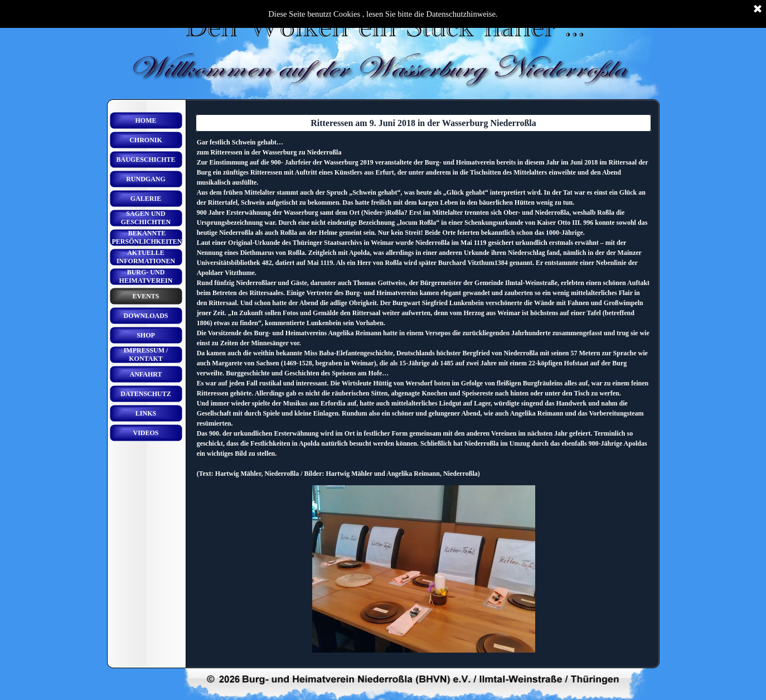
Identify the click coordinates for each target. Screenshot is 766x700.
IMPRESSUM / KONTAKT (146, 354)
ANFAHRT (146, 374)
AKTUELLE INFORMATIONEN (146, 257)
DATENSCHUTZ (146, 394)
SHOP (146, 335)
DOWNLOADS (146, 316)
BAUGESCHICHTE (146, 160)
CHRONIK (146, 140)
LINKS (146, 413)
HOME (146, 120)
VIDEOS (146, 433)
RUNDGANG (146, 179)
